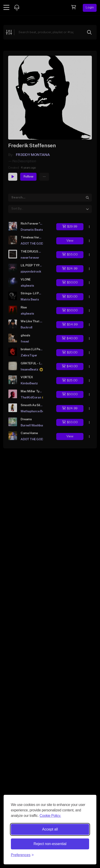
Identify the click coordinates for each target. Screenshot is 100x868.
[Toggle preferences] (22, 855)
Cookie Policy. (50, 816)
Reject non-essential (50, 844)
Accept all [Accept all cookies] (50, 829)
